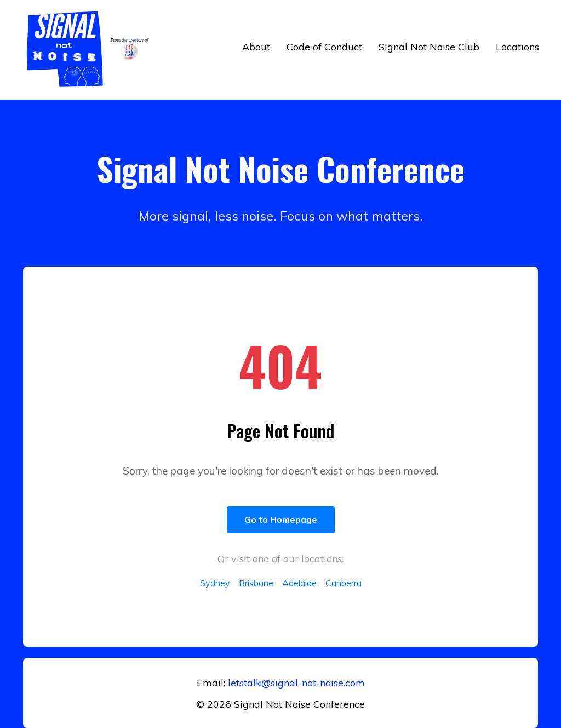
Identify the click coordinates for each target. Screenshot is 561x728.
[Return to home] (90, 50)
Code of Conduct (324, 47)
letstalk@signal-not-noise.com (296, 683)
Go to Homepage (281, 519)
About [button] (256, 47)
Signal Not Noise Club (429, 47)
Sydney (215, 583)
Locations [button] (517, 47)
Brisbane (256, 583)
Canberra (344, 583)
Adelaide (299, 583)
